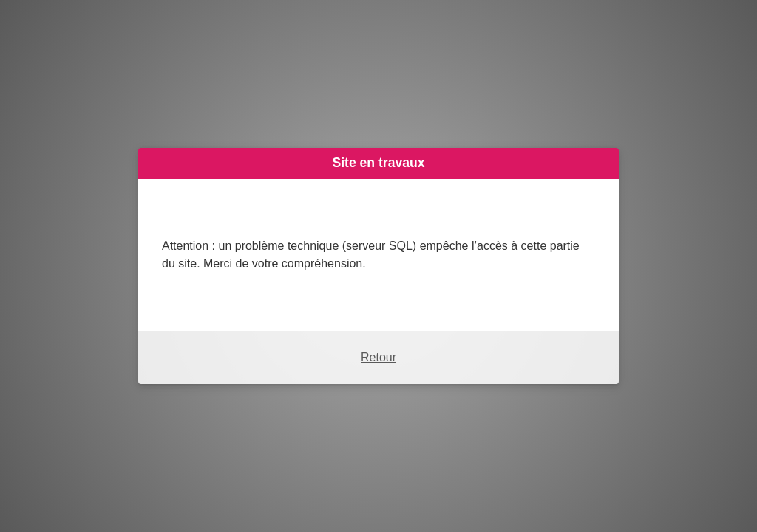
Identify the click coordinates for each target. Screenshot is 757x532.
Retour (378, 357)
